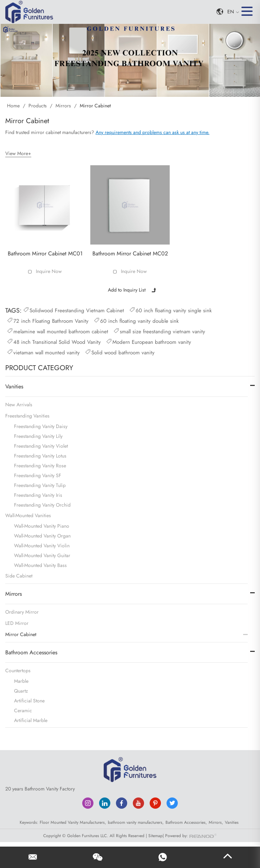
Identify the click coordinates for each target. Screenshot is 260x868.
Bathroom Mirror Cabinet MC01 (45, 253)
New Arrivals (19, 404)
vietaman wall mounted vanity (43, 352)
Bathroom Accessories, (186, 822)
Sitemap (155, 835)
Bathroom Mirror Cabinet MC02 (130, 253)
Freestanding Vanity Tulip (40, 485)
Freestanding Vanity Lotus (40, 455)
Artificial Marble (31, 720)
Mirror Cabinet (95, 106)
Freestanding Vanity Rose (40, 465)
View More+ (18, 153)
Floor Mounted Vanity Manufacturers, (73, 822)
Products (38, 106)
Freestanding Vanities (27, 415)
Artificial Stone (29, 700)
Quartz (21, 690)
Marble (21, 680)
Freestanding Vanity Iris (38, 494)
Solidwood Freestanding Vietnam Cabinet (73, 309)
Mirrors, (216, 822)
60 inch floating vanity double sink (136, 320)
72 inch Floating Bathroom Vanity (47, 320)
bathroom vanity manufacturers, (136, 822)
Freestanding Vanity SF (38, 475)
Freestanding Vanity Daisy (41, 426)
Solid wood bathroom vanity (119, 352)
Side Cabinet (19, 575)
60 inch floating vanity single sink (170, 309)
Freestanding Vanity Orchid (42, 504)
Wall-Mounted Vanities (28, 515)
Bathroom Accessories (31, 652)
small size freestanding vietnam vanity (159, 330)
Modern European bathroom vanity (148, 341)
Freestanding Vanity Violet (41, 445)
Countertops (18, 670)
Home (14, 106)
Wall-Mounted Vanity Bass (40, 565)
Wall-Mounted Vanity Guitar (42, 555)
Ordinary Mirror (22, 611)
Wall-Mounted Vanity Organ (42, 535)
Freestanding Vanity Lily (38, 435)
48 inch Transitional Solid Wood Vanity (54, 341)
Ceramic (23, 710)
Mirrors (63, 106)
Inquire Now (49, 271)
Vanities (14, 386)
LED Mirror (17, 622)
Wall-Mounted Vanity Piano (42, 525)
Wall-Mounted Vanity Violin (42, 545)
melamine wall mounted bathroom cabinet (57, 330)
